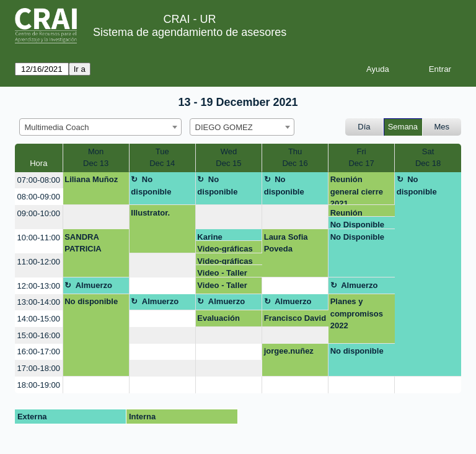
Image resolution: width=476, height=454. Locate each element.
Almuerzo (94, 285)
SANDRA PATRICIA (83, 243)
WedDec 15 (228, 158)
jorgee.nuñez (289, 351)
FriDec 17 (361, 158)
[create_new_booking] (96, 217)
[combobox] (100, 127)
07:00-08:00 (39, 180)
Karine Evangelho (218, 237)
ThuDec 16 (295, 158)
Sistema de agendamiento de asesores (190, 32)
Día (364, 127)
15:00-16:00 (39, 335)
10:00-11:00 (39, 238)
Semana (403, 127)
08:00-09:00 (39, 197)
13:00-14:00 (39, 302)
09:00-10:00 (39, 213)
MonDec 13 (96, 158)
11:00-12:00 (39, 262)
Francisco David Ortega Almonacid (295, 320)
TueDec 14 (162, 158)
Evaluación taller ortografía (227, 320)
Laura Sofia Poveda (286, 243)
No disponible (151, 186)
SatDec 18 (428, 158)
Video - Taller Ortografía (222, 273)
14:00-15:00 (39, 319)
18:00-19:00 (39, 385)
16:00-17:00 (39, 351)
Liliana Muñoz (91, 179)
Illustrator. (150, 213)
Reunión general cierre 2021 (357, 190)
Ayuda (378, 69)
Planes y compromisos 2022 (357, 313)
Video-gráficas (225, 249)
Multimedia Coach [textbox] (57, 127)
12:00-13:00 (39, 286)
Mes (442, 127)
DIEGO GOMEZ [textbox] (224, 127)
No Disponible (357, 225)
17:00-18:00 (39, 368)
